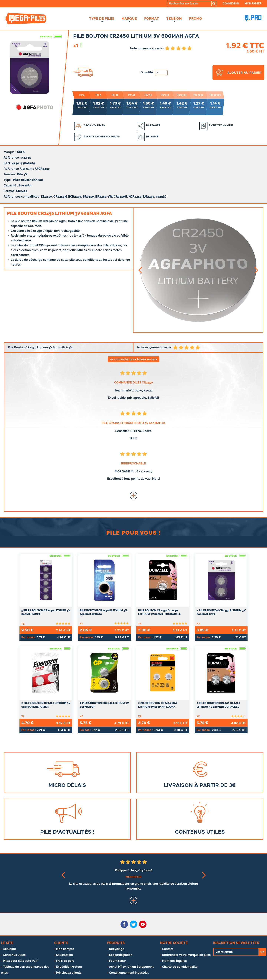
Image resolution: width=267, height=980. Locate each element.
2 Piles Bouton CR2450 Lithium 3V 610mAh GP (104, 705)
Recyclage (117, 949)
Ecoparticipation (121, 955)
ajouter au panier (244, 73)
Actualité (9, 949)
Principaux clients (69, 973)
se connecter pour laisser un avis (133, 359)
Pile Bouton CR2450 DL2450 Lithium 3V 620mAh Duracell (159, 612)
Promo (196, 19)
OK (262, 952)
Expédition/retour (69, 967)
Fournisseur (117, 961)
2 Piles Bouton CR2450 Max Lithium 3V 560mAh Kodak (158, 705)
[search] (214, 4)
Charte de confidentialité (180, 967)
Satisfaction (64, 955)
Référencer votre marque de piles (186, 955)
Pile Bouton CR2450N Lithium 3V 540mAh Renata (103, 612)
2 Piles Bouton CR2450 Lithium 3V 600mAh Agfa (221, 612)
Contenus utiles (14, 955)
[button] (140, 270)
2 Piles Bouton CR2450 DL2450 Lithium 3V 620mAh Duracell (218, 705)
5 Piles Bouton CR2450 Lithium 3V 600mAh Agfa (46, 612)
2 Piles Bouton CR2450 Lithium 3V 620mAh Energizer (46, 705)
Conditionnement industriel (129, 973)
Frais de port (65, 961)
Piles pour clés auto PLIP (21, 961)
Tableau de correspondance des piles (25, 970)
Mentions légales (174, 961)
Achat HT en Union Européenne (132, 967)
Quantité (154, 72)
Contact (168, 949)
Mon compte (65, 949)
